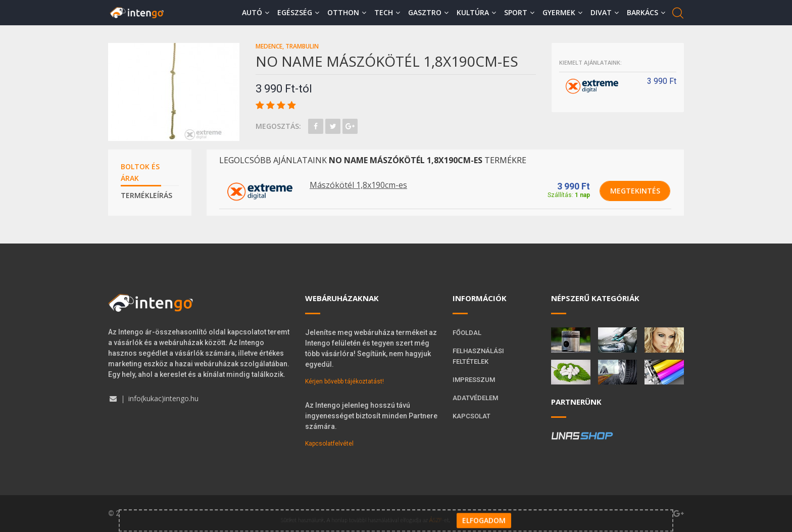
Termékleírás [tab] (146, 195)
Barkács (646, 12)
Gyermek (562, 12)
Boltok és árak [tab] (140, 172)
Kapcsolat (472, 416)
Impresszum (474, 380)
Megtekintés (635, 191)
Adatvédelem (475, 398)
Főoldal (467, 333)
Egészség (298, 12)
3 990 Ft (574, 186)
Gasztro (428, 12)
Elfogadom (484, 515)
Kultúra (476, 12)
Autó (256, 12)
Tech (387, 12)
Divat (605, 12)
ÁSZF (436, 514)
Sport (519, 12)
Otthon (347, 12)
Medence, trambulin (287, 46)
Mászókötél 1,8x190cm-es (358, 185)
